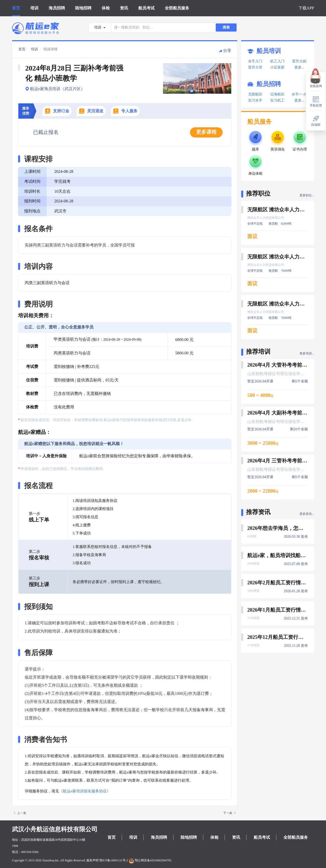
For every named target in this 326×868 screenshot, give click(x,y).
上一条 (20, 813)
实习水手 (255, 100)
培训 (34, 8)
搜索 (226, 27)
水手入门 (255, 61)
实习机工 (277, 100)
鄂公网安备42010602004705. (151, 860)
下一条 (229, 813)
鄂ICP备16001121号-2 (114, 860)
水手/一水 (299, 94)
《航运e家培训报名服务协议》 (85, 791)
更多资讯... (307, 514)
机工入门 (277, 61)
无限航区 (255, 94)
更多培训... (307, 353)
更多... (299, 67)
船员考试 (146, 8)
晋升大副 (299, 61)
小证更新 (277, 67)
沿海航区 (277, 94)
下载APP (306, 8)
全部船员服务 (177, 8)
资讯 (124, 8)
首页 (16, 8)
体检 (106, 8)
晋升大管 (255, 67)
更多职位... (307, 195)
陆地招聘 (83, 8)
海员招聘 (57, 8)
